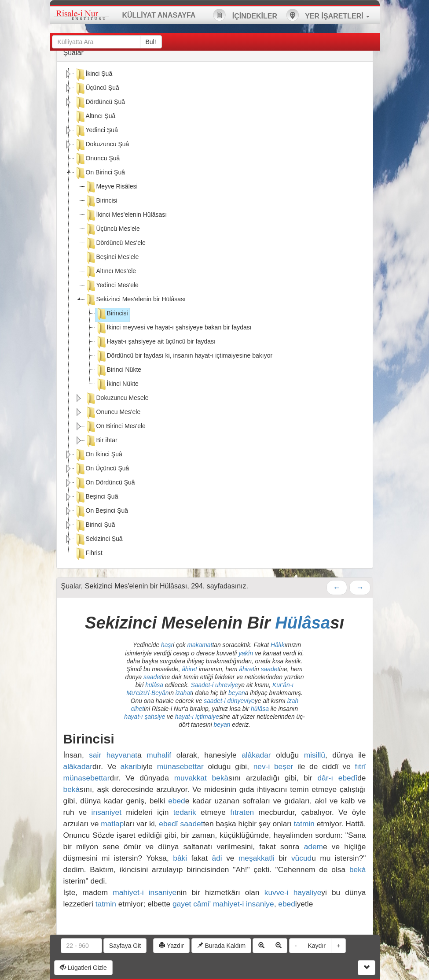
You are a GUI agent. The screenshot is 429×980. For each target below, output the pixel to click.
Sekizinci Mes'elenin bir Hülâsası (135, 300)
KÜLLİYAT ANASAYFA (159, 15)
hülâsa (154, 685)
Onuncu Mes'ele (113, 413)
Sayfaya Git (125, 946)
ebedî (168, 824)
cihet (137, 709)
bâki (180, 858)
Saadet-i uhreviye (214, 685)
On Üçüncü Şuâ (102, 469)
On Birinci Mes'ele (115, 427)
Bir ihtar (101, 441)
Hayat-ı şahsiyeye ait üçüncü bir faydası (156, 342)
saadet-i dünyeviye (229, 701)
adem (313, 847)
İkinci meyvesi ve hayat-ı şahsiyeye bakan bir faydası (174, 328)
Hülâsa (302, 623)
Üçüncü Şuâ (97, 89)
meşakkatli (257, 858)
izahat (184, 693)
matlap (112, 824)
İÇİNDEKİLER (245, 15)
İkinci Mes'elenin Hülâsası (126, 215)
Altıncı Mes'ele (111, 272)
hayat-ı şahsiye (145, 717)
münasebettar (180, 766)
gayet (182, 904)
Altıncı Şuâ (95, 117)
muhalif (159, 755)
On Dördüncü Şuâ (105, 483)
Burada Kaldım (222, 946)
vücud (301, 858)
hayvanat (122, 755)
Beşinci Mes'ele (112, 258)
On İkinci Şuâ (98, 455)
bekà (220, 778)
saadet (270, 669)
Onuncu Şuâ (97, 159)
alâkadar (256, 755)
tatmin (304, 824)
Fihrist (88, 554)
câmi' (202, 904)
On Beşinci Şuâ (101, 511)
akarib (131, 766)
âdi (217, 858)
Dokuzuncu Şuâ (102, 145)
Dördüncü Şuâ (100, 103)
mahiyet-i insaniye (145, 892)
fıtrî (360, 766)
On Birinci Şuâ (100, 173)
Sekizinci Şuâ (99, 540)
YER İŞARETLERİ (328, 15)
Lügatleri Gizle (83, 968)
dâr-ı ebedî (337, 778)
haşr (167, 645)
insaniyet (106, 812)
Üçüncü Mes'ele (112, 229)
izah (293, 701)
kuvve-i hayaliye (293, 892)
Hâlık (278, 645)
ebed (177, 801)
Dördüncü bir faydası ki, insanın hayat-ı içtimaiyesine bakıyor (184, 356)
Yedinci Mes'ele (112, 286)
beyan (237, 693)
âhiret (189, 669)
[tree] (215, 315)
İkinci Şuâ (93, 74)
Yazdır (171, 946)
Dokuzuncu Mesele (117, 399)
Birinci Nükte (119, 370)
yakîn (246, 653)
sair (95, 755)
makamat (200, 645)
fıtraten (242, 812)
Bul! (151, 42)
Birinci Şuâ (95, 525)
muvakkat (191, 778)
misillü (315, 755)
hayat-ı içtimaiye (197, 717)
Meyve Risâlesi (111, 187)
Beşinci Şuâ (96, 497)
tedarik (185, 812)
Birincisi (101, 201)
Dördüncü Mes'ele (115, 244)
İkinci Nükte (117, 385)
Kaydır (316, 946)
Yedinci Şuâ (96, 131)
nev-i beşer (273, 766)
